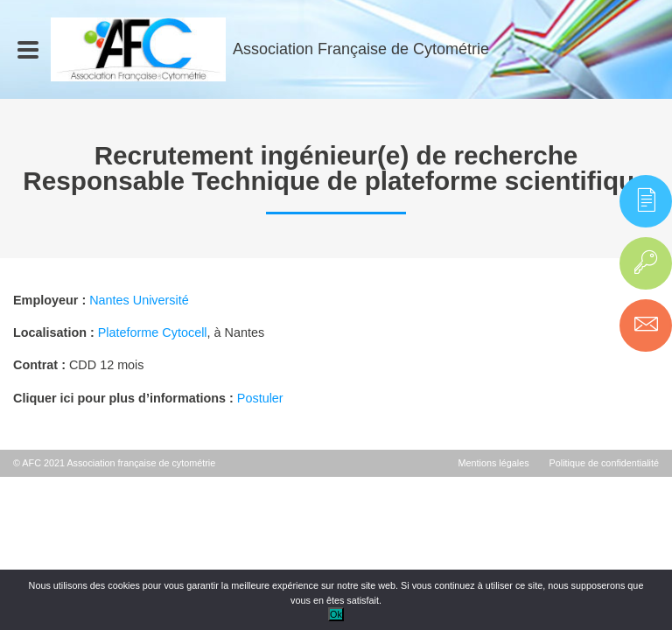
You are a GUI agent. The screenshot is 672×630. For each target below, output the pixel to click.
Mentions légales (494, 463)
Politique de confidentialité (604, 463)
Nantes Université (139, 300)
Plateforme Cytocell (153, 332)
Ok (336, 614)
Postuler (260, 398)
